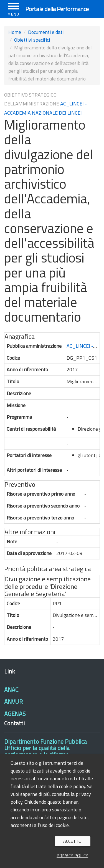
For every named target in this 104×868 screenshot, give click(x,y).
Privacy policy (72, 856)
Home (15, 32)
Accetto (72, 841)
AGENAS (15, 714)
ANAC (11, 690)
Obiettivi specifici (32, 40)
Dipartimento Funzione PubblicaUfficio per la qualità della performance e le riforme (45, 748)
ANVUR (13, 702)
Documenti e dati (46, 32)
